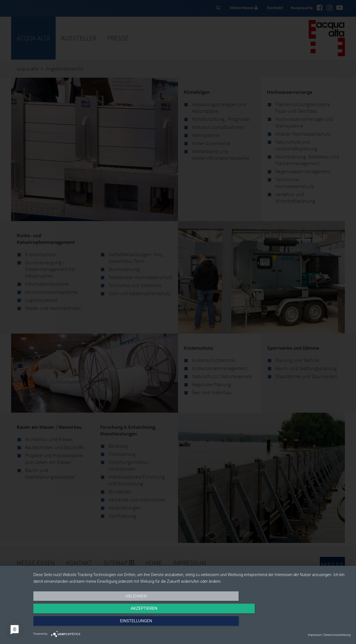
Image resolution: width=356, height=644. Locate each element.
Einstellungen (303, 624)
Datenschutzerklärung (337, 635)
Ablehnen (81, 624)
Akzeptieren (192, 624)
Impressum (315, 635)
